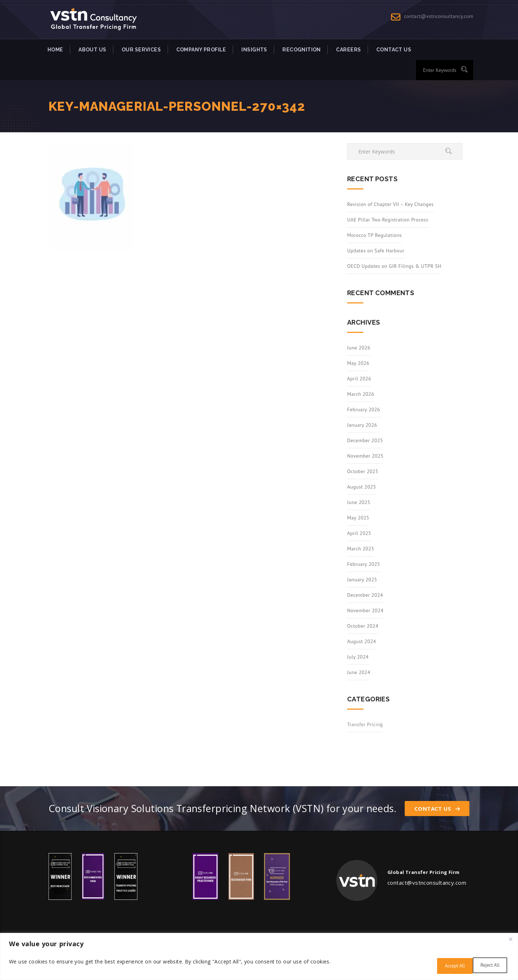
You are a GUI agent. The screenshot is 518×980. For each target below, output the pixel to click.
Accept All (488, 966)
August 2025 (362, 487)
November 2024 (365, 610)
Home (55, 50)
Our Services (141, 50)
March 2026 (361, 394)
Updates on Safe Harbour (376, 251)
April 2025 (359, 533)
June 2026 (359, 348)
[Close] (510, 941)
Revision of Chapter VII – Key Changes (390, 204)
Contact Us (437, 809)
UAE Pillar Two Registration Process (388, 220)
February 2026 (364, 409)
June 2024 (359, 672)
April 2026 (359, 379)
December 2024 (365, 595)
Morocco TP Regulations (374, 235)
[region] (259, 958)
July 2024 (358, 657)
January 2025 (362, 580)
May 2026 (358, 363)
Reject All (444, 966)
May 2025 (358, 518)
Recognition (302, 50)
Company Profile (201, 50)
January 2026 (362, 425)
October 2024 (363, 626)
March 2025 (361, 549)
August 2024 (362, 641)
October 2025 (363, 471)
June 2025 (359, 502)
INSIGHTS (254, 50)
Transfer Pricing (365, 724)
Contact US (394, 50)
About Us (92, 50)
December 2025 (365, 440)
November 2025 (365, 456)
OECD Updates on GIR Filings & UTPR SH (394, 266)
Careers (348, 50)
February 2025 (364, 564)
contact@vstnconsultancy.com (439, 16)
